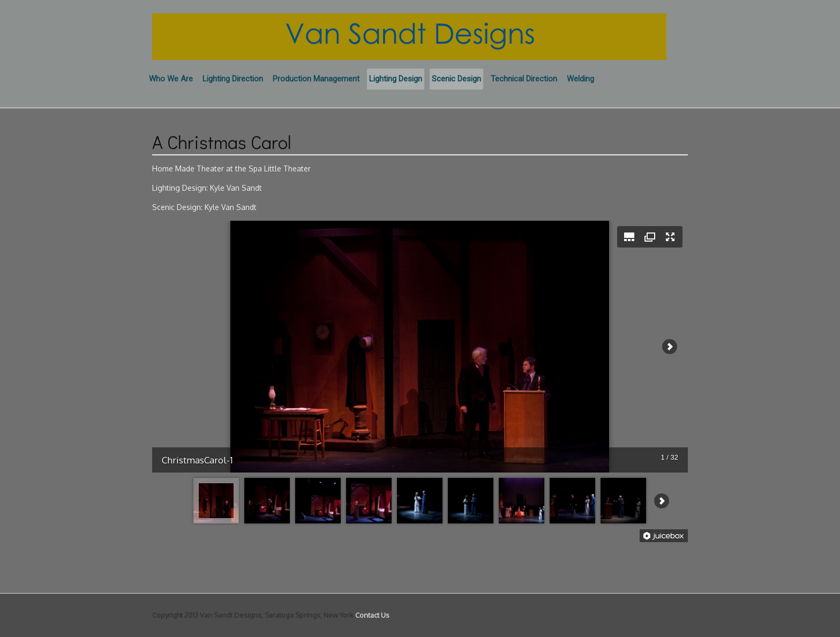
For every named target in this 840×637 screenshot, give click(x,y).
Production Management (316, 79)
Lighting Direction (233, 79)
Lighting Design (396, 79)
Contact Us (372, 615)
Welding (580, 79)
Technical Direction (524, 79)
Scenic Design (456, 79)
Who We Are (171, 79)
